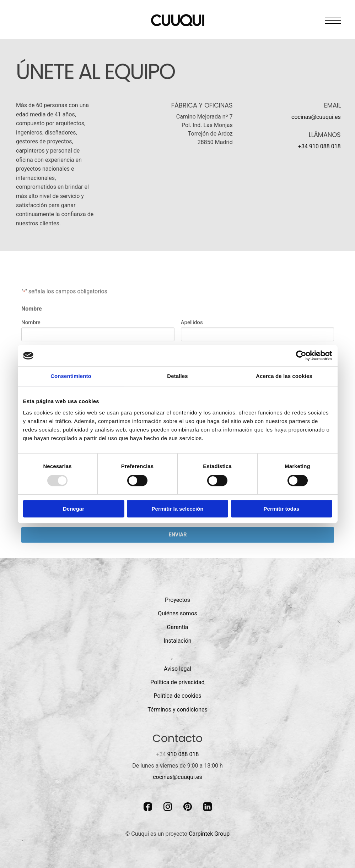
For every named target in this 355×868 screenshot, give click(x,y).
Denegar (74, 509)
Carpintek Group (209, 834)
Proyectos (177, 600)
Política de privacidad (177, 682)
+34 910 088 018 (319, 146)
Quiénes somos (177, 613)
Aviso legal (177, 669)
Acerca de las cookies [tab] (284, 376)
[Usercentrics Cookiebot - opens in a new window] (301, 356)
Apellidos (192, 341)
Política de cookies (178, 696)
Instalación (177, 641)
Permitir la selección (178, 509)
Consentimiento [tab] (71, 376)
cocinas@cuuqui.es (316, 117)
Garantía (177, 627)
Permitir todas (282, 509)
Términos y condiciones (177, 710)
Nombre (31, 341)
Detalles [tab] (177, 376)
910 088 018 (178, 754)
